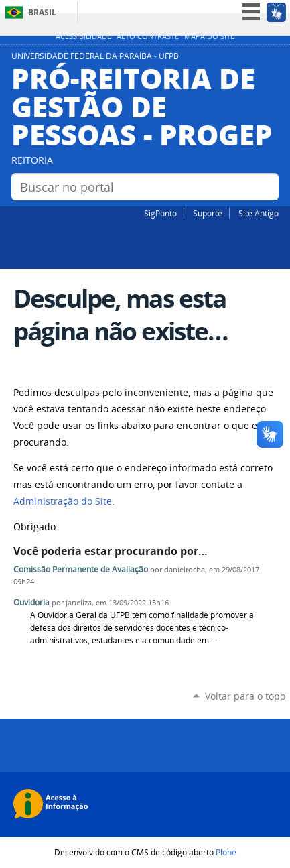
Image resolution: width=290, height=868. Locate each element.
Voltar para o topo (245, 696)
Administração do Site (63, 501)
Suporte (208, 213)
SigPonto (160, 213)
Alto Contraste (148, 36)
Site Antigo (259, 213)
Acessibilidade (83, 36)
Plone (226, 852)
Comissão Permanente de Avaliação (81, 569)
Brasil (42, 12)
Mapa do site (209, 36)
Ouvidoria (31, 602)
